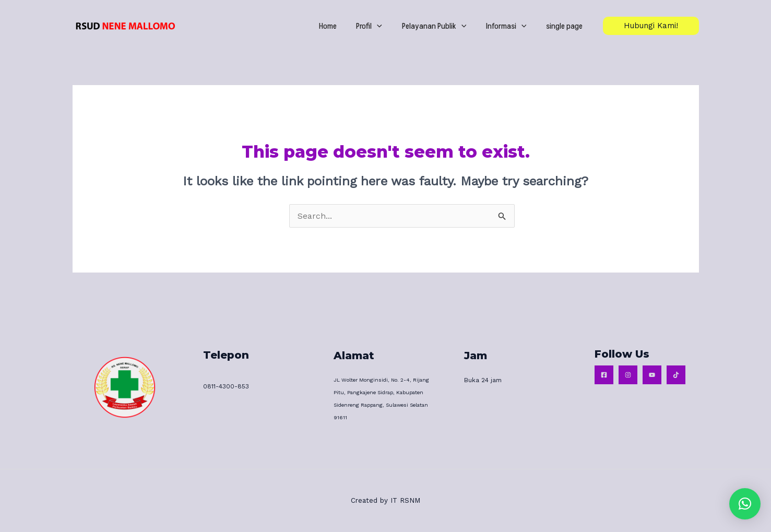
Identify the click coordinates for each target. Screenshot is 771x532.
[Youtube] (652, 375)
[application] (391, 26)
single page (566, 26)
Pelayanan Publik (444, 26)
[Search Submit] (502, 218)
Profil (383, 26)
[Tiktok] (676, 375)
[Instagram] (628, 375)
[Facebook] (604, 375)
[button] (745, 504)
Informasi (512, 26)
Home (346, 26)
